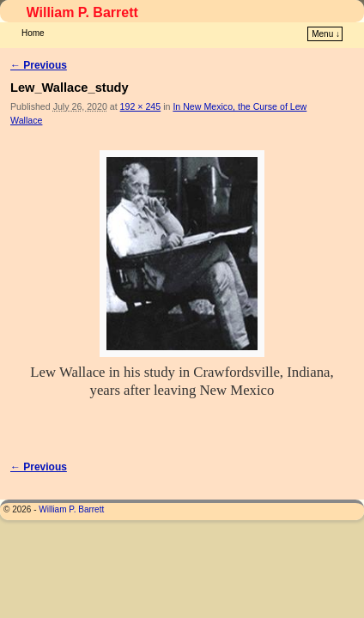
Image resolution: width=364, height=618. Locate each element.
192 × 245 (141, 81)
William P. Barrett (82, 12)
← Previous (39, 39)
